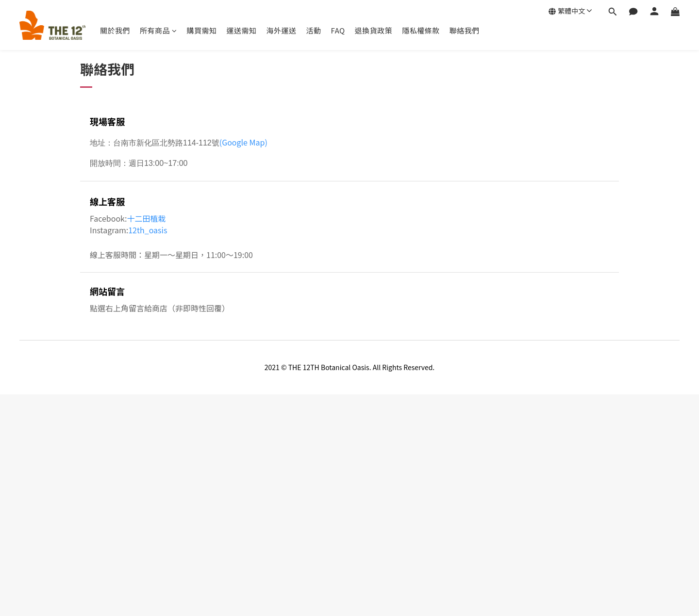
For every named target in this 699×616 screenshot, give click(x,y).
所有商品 (158, 30)
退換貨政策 (374, 30)
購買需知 (202, 30)
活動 (314, 30)
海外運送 (282, 30)
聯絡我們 (465, 30)
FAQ (338, 30)
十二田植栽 (147, 218)
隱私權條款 (421, 30)
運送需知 (242, 30)
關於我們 (115, 30)
